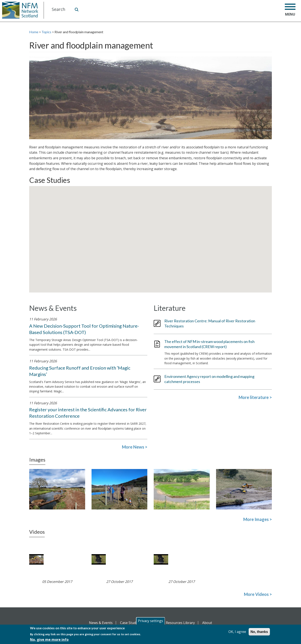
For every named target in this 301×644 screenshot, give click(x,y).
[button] (149, 240)
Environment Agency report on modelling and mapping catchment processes (209, 379)
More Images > (258, 519)
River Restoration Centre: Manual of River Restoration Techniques (210, 323)
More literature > (255, 397)
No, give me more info (49, 640)
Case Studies (130, 623)
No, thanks (259, 632)
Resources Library (180, 623)
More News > (135, 447)
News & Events (101, 623)
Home (34, 32)
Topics (46, 32)
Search (76, 9)
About (207, 623)
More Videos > (258, 594)
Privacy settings (150, 621)
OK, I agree (237, 632)
